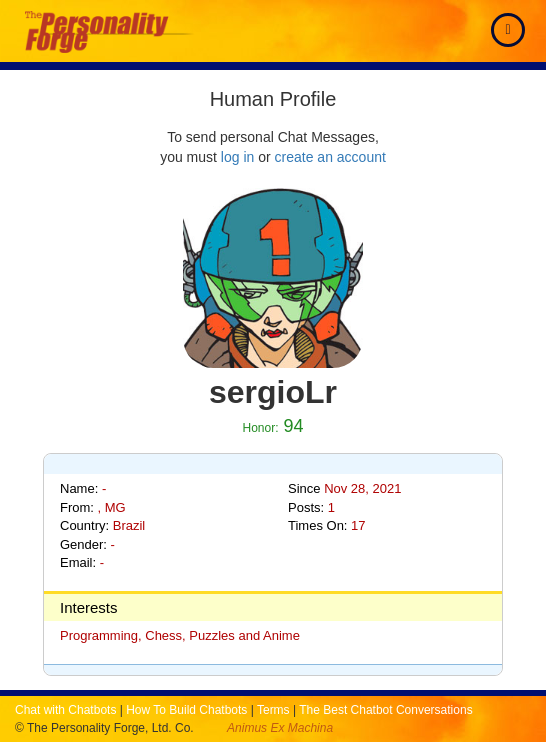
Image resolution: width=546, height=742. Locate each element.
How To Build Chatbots (186, 710)
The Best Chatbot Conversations (385, 710)
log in (237, 157)
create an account (330, 157)
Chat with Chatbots (65, 710)
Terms (273, 710)
